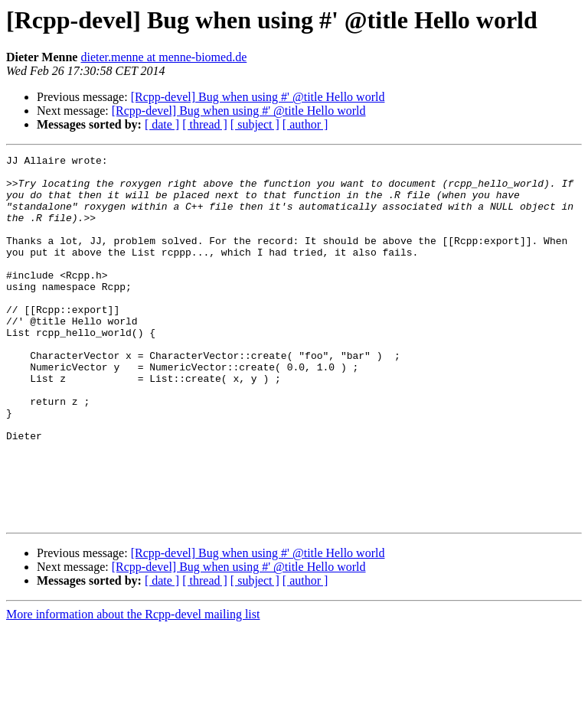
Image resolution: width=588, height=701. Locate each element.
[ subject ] (255, 124)
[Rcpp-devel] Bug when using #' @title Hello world (258, 97)
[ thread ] (205, 124)
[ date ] (162, 124)
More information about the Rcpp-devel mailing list (133, 688)
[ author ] (305, 124)
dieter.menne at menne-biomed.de (163, 57)
